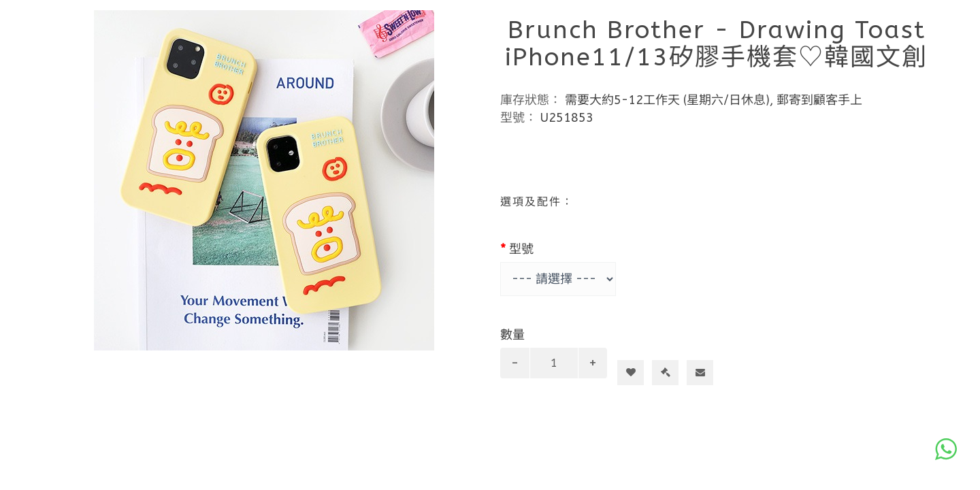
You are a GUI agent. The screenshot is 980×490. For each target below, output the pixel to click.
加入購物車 (636, 348)
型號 (521, 249)
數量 (512, 335)
